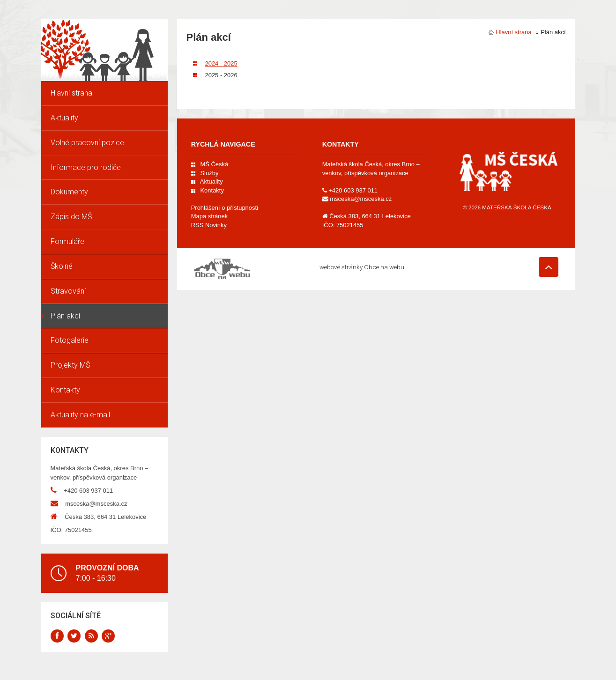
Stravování (68, 291)
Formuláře (67, 241)
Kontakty (65, 390)
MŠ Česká (214, 164)
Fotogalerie (70, 340)
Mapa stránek (209, 216)
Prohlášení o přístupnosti (225, 208)
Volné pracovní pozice (87, 143)
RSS (209, 225)
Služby (209, 173)
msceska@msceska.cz (96, 504)
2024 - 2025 (226, 63)
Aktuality (64, 118)
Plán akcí (65, 316)
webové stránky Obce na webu (362, 267)
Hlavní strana (71, 93)
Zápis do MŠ (71, 217)
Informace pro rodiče (86, 167)
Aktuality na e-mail (80, 415)
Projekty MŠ (70, 365)
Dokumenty (69, 192)
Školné (62, 266)
